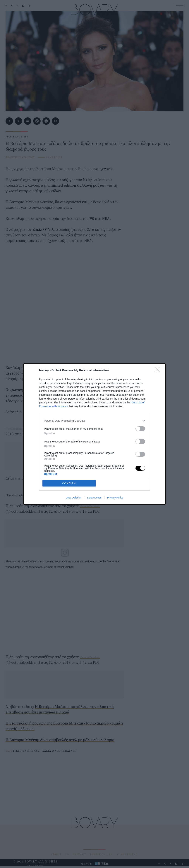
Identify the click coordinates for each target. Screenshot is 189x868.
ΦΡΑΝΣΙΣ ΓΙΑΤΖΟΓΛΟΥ (20, 157)
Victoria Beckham (90, 506)
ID (67, 854)
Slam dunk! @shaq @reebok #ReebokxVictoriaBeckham (38, 495)
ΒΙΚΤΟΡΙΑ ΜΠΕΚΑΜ (26, 751)
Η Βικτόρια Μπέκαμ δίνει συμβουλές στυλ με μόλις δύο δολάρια (60, 740)
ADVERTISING (127, 854)
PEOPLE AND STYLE (17, 136)
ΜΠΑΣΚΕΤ (69, 751)
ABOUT (56, 854)
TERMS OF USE (101, 854)
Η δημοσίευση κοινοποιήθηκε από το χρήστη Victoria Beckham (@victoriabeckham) (53, 429)
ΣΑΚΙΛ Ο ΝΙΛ (51, 751)
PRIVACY (79, 854)
